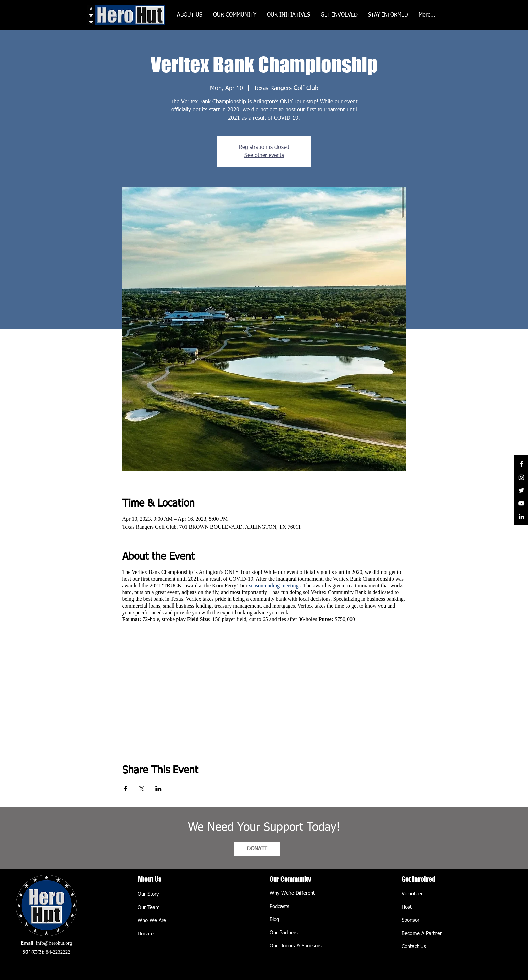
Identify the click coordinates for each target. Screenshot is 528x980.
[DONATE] (257, 849)
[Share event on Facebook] (125, 789)
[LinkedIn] (521, 517)
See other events (264, 156)
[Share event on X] (142, 789)
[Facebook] (521, 464)
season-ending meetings (275, 585)
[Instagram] (521, 477)
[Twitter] (521, 490)
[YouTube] (521, 503)
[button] (289, 15)
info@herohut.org (54, 943)
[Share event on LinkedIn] (158, 789)
